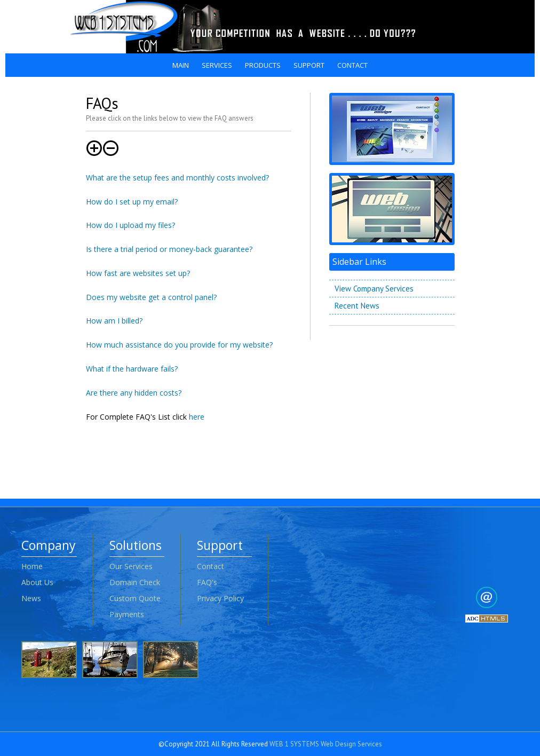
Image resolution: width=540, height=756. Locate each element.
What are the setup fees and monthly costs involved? (177, 178)
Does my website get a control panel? (151, 297)
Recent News (357, 306)
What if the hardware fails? (132, 369)
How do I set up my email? (132, 202)
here (197, 417)
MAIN (181, 65)
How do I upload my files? (130, 225)
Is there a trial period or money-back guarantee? (169, 249)
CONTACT (352, 65)
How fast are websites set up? (138, 273)
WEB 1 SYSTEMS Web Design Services (326, 744)
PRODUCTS (263, 65)
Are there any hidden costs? (134, 393)
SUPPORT (309, 65)
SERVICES (217, 65)
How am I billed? (114, 321)
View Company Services (374, 289)
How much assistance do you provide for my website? (179, 345)
